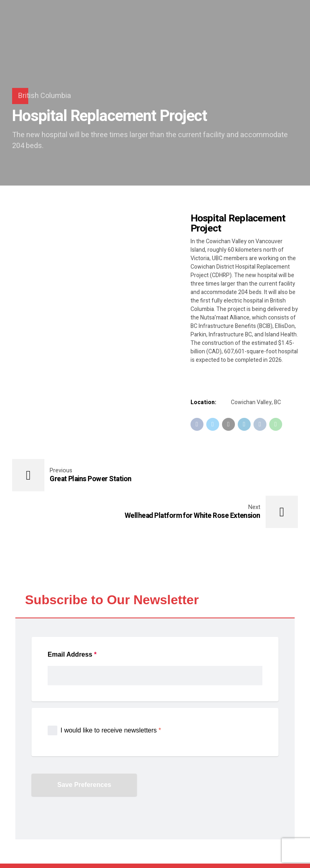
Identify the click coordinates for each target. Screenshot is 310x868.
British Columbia (45, 96)
